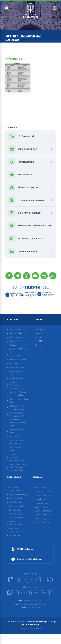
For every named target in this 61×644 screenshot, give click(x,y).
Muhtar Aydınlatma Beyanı (18, 449)
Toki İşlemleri (15, 510)
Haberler (39, 333)
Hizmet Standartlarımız (16, 523)
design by (32, 628)
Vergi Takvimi (15, 502)
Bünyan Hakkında (43, 487)
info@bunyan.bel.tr (31, 600)
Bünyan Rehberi (42, 507)
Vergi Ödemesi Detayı (18, 494)
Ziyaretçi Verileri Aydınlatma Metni (17, 414)
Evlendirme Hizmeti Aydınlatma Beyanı (18, 407)
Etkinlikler (39, 341)
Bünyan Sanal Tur (43, 522)
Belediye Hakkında (17, 333)
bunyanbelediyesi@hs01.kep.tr (31, 604)
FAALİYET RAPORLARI (14, 354)
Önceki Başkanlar (17, 367)
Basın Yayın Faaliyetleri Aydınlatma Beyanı (17, 385)
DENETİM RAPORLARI (19, 349)
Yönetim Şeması (16, 341)
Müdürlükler (15, 329)
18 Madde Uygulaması (14, 489)
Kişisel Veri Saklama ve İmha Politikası (18, 394)
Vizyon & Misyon (16, 337)
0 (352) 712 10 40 (31, 608)
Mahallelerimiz (41, 499)
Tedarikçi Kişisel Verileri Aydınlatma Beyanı (17, 423)
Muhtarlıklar (14, 364)
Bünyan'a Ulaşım (42, 491)
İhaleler (38, 345)
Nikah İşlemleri (16, 514)
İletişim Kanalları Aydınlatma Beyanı (17, 442)
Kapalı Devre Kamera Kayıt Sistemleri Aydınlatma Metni (18, 467)
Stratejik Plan (15, 535)
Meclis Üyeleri (15, 345)
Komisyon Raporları (18, 360)
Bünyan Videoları (42, 515)
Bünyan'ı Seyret (42, 519)
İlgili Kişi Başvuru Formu (16, 431)
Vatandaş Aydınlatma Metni (18, 401)
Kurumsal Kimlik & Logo (17, 373)
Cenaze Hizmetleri (17, 506)
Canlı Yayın (40, 329)
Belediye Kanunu (16, 518)
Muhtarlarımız (41, 503)
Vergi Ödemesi (15, 498)
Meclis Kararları (16, 378)
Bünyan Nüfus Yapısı (44, 495)
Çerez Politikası (16, 437)
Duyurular (39, 337)
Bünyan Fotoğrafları (43, 511)
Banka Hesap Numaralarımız (16, 530)
